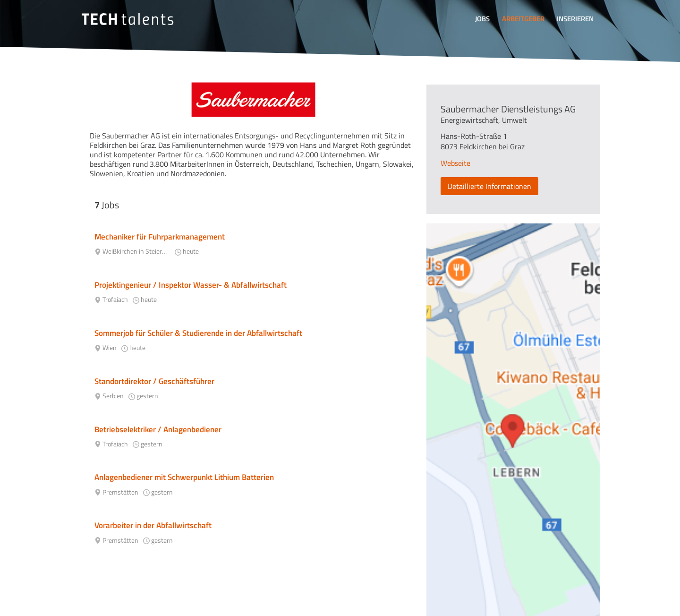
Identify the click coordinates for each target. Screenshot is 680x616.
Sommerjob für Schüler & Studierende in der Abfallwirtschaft (198, 333)
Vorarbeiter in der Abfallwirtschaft (153, 525)
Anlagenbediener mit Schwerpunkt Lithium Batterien (184, 477)
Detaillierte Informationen (489, 186)
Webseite (455, 163)
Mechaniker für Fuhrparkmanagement (160, 237)
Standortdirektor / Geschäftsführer (154, 381)
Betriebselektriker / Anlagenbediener (158, 429)
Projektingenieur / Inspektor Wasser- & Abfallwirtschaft (191, 285)
